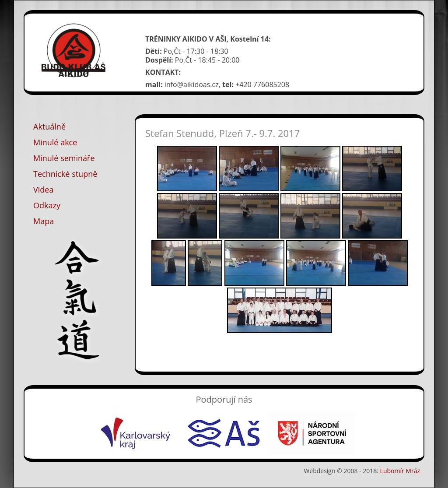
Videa (43, 190)
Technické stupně (65, 174)
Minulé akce (55, 142)
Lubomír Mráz (400, 471)
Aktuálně (49, 126)
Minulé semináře (64, 158)
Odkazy (47, 205)
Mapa (44, 221)
